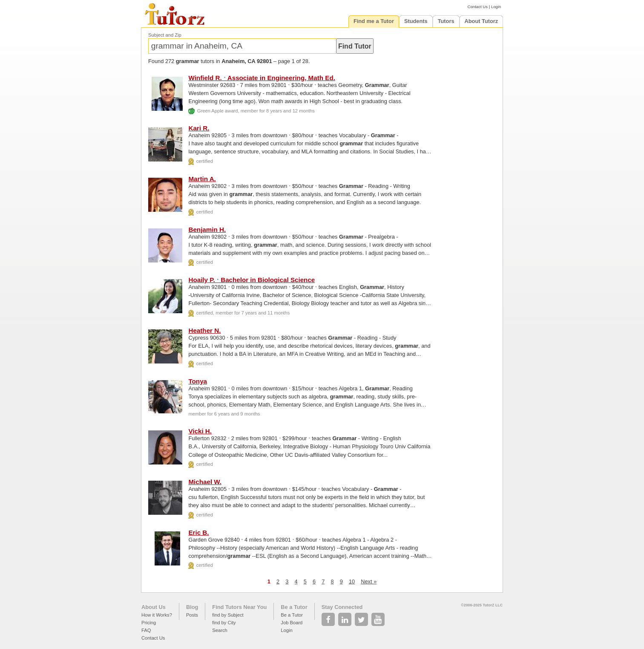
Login (496, 7)
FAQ (146, 630)
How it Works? (157, 615)
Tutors (446, 21)
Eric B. (198, 532)
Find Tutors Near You (239, 607)
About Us (154, 607)
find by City (224, 623)
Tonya (198, 381)
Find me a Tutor (374, 21)
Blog (192, 607)
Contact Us (478, 7)
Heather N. (204, 330)
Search (220, 630)
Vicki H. (200, 431)
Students (416, 21)
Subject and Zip (165, 35)
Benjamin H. (207, 229)
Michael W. (205, 482)
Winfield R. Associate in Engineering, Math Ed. (262, 78)
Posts (192, 615)
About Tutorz (482, 21)
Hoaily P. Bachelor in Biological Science (252, 280)
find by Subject (228, 615)
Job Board (292, 623)
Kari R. (199, 128)
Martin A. (202, 179)
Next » (369, 581)
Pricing (149, 623)
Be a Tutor (294, 607)
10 (352, 581)
